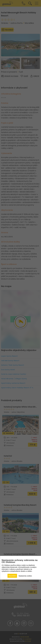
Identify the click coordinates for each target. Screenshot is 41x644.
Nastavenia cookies (25, 576)
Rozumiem (12, 576)
